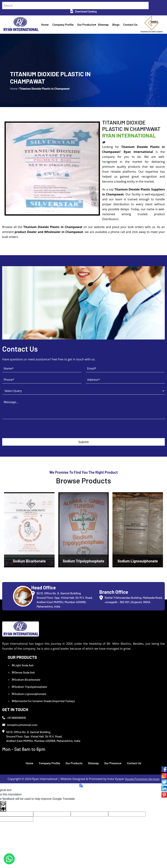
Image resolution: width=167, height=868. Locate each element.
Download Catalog (83, 11)
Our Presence (113, 763)
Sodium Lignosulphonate (29, 694)
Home (45, 24)
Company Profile (63, 24)
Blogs (116, 24)
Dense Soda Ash (23, 672)
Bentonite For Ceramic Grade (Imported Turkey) (43, 701)
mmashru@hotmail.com (20, 725)
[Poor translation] (3, 806)
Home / (15, 88)
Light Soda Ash (23, 665)
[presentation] (30, 431)
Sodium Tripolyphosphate (29, 687)
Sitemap (103, 24)
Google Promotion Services (142, 779)
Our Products (86, 24)
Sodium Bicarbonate (26, 679)
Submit (83, 442)
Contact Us (130, 24)
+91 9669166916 (14, 718)
